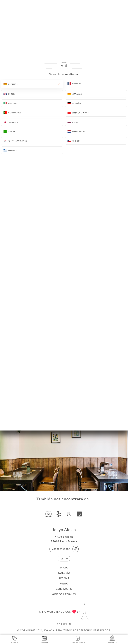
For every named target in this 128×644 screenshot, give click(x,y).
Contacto (64, 589)
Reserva (44, 639)
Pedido (14, 639)
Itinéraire (112, 639)
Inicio (64, 567)
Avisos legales (64, 594)
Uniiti (67, 624)
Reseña (64, 578)
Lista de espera (78, 639)
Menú (64, 583)
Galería (64, 573)
